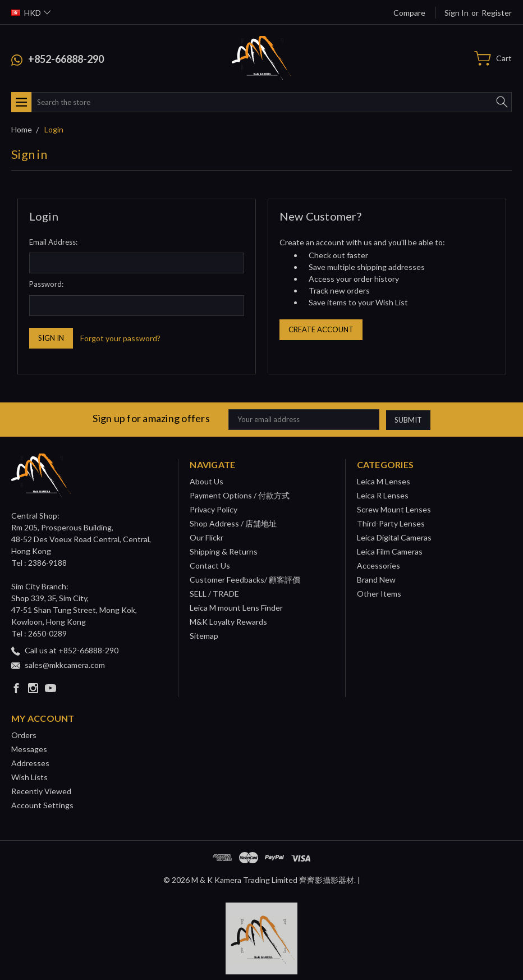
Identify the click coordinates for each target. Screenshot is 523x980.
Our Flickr (207, 537)
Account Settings (42, 805)
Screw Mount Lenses (394, 509)
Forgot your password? (120, 338)
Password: (46, 284)
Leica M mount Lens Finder (236, 608)
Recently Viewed (41, 791)
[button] (262, 938)
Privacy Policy (214, 509)
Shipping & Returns (224, 551)
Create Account (321, 329)
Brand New (376, 580)
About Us (207, 481)
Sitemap (204, 636)
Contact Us (210, 565)
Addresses (30, 763)
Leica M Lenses (384, 481)
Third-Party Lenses (391, 523)
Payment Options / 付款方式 (240, 495)
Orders (24, 735)
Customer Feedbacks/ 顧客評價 (245, 580)
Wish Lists (29, 777)
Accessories (379, 565)
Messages (29, 749)
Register (497, 13)
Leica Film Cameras (390, 551)
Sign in (457, 13)
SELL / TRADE (214, 594)
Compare (409, 13)
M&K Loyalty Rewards (228, 622)
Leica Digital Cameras (394, 537)
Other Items (379, 594)
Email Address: (53, 242)
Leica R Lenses (383, 495)
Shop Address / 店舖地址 (233, 523)
